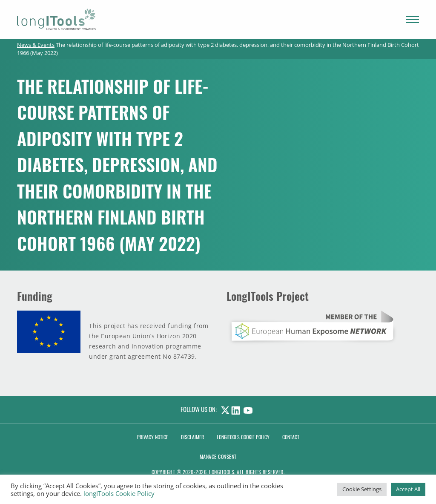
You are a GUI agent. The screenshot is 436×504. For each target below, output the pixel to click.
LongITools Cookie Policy (243, 437)
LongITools (222, 472)
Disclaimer (192, 437)
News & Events (36, 45)
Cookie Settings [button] (362, 489)
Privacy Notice (153, 437)
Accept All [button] (408, 489)
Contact (291, 437)
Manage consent (218, 456)
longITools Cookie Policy (119, 493)
